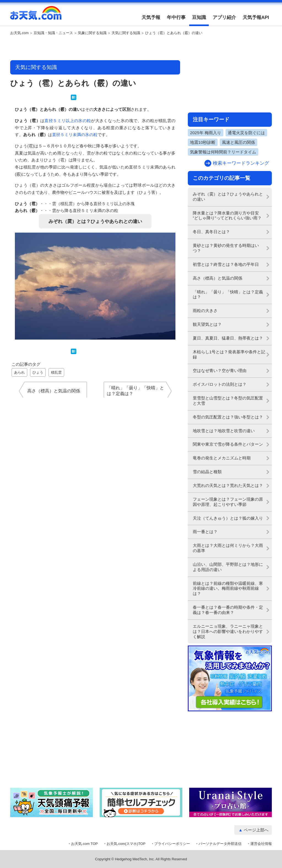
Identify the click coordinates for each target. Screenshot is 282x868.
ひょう (38, 372)
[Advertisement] (95, 48)
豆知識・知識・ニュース (53, 33)
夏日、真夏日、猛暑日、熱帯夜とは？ (228, 338)
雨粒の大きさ (205, 311)
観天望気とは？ (207, 324)
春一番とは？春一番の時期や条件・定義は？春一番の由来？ (228, 610)
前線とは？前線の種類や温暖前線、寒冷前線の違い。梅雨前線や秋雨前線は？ (228, 589)
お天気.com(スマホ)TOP (126, 844)
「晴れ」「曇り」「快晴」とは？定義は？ (228, 294)
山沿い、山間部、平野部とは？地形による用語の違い (228, 567)
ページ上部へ (256, 830)
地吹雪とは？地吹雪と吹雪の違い (224, 431)
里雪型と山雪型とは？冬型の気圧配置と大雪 (228, 401)
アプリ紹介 (224, 17)
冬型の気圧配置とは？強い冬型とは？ (228, 417)
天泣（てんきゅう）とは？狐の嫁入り (228, 518)
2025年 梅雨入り (206, 133)
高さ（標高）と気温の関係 (218, 278)
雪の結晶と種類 (207, 472)
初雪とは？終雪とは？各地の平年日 (226, 264)
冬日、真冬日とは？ (211, 232)
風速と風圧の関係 (238, 142)
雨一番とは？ (205, 532)
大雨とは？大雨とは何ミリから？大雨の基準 (228, 548)
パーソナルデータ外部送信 (220, 844)
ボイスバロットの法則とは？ (220, 384)
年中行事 (176, 17)
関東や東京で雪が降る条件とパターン (228, 444)
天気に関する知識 (126, 33)
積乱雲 (56, 372)
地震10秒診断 (203, 142)
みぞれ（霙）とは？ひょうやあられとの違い (95, 221)
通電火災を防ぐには (246, 133)
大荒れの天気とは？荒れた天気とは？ (228, 485)
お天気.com (36, 16)
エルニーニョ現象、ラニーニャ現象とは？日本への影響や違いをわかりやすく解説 (228, 631)
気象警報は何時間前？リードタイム (223, 152)
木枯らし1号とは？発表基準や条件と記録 (229, 354)
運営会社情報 (261, 844)
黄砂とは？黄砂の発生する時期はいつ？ (226, 248)
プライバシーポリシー (172, 844)
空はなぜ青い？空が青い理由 (220, 370)
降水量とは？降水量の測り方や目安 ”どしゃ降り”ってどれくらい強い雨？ (227, 216)
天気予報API (256, 17)
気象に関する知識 (92, 33)
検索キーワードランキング (241, 163)
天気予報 (151, 17)
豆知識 (199, 17)
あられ (19, 372)
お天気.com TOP (84, 844)
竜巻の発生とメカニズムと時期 (222, 458)
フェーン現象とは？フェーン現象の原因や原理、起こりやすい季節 (228, 502)
